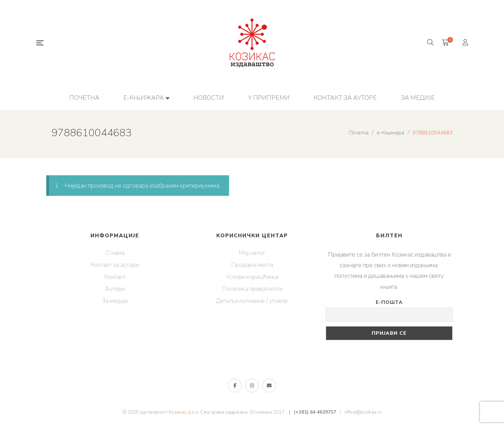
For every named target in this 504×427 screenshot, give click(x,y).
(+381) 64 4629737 (315, 412)
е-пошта (269, 386)
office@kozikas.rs (363, 412)
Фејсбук (235, 386)
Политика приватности (252, 289)
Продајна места (252, 265)
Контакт (115, 277)
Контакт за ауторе (115, 265)
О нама (115, 253)
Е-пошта (389, 302)
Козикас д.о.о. (184, 412)
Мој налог (252, 253)
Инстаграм (252, 386)
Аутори (115, 289)
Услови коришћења (252, 277)
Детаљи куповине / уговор (252, 301)
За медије (115, 301)
